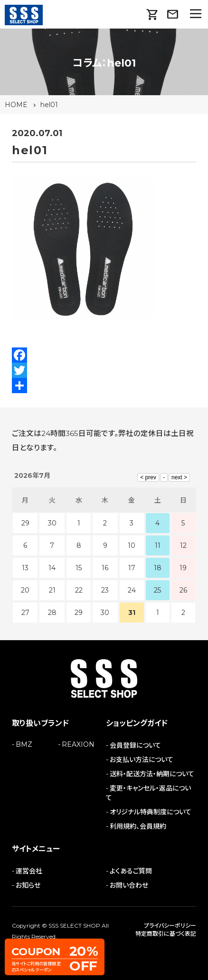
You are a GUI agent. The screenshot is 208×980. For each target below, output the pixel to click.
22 (79, 590)
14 (52, 568)
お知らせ (28, 885)
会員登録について (135, 745)
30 (105, 613)
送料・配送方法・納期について (152, 774)
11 (158, 545)
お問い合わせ (129, 885)
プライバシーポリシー (170, 926)
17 (132, 568)
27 (25, 613)
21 (52, 590)
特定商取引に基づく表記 (166, 934)
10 (132, 545)
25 (157, 590)
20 (25, 590)
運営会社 (29, 871)
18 (158, 568)
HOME (16, 105)
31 (132, 613)
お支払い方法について (142, 760)
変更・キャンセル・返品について (148, 793)
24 (132, 590)
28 (52, 613)
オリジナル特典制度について (151, 812)
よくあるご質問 (131, 871)
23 (105, 590)
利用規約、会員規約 (138, 826)
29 (79, 613)
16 (105, 568)
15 (79, 568)
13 (25, 568)
